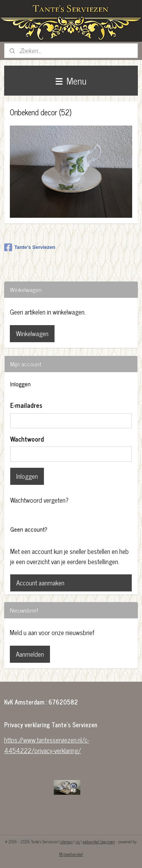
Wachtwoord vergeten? (39, 500)
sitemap (66, 841)
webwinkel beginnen (99, 841)
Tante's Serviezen (30, 247)
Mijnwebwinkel (71, 854)
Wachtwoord (27, 439)
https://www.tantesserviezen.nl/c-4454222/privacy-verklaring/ (47, 745)
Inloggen (27, 476)
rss (78, 841)
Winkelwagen (32, 333)
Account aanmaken (40, 583)
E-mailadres (26, 406)
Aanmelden (30, 654)
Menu (71, 80)
